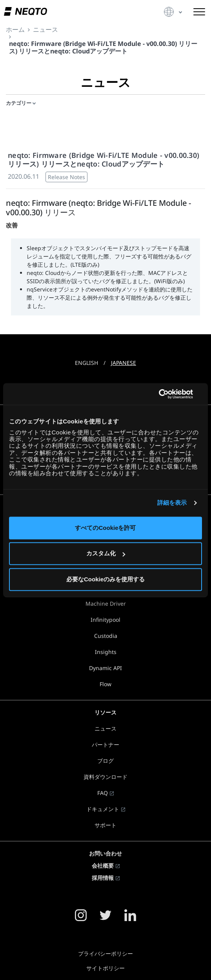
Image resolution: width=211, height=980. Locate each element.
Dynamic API (105, 668)
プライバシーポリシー (105, 953)
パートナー (105, 745)
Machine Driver (106, 604)
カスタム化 (106, 554)
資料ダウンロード (105, 777)
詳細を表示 (172, 503)
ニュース (105, 728)
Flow (105, 684)
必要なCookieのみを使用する (105, 579)
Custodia (106, 636)
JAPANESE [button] (124, 363)
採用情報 (103, 878)
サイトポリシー (105, 968)
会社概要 (103, 866)
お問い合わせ (105, 853)
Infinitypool (105, 620)
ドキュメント (103, 809)
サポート (105, 825)
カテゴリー (19, 103)
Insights (106, 652)
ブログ (105, 761)
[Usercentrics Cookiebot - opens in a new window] (168, 394)
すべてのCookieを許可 (105, 528)
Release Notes (66, 177)
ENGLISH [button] (86, 363)
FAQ (103, 793)
